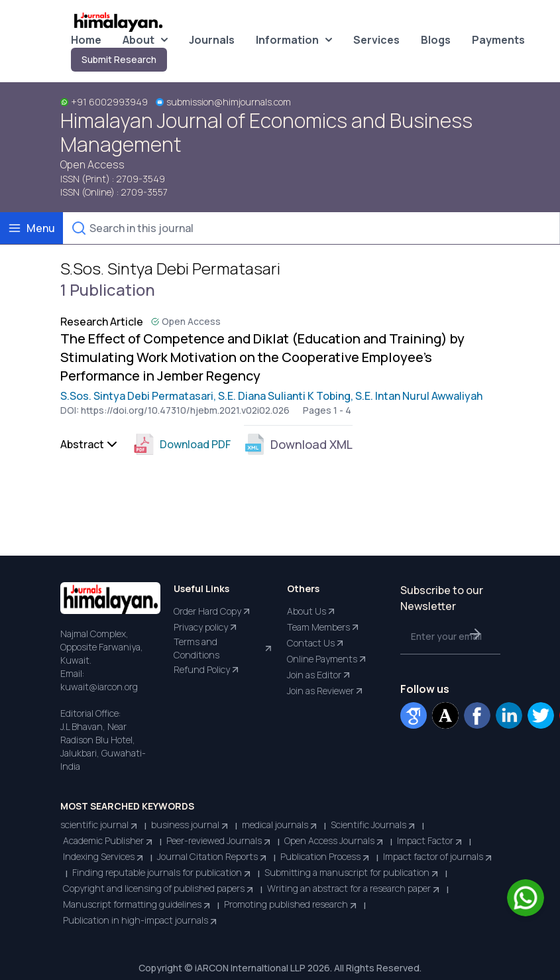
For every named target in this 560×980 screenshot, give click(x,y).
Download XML (298, 444)
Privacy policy (206, 627)
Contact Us (316, 643)
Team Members (324, 627)
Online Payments (327, 659)
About (145, 40)
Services (376, 40)
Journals (212, 40)
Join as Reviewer (326, 691)
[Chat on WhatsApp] (526, 898)
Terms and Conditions (224, 648)
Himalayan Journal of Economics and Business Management (266, 133)
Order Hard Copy (213, 611)
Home (86, 40)
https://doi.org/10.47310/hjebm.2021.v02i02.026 (185, 410)
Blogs (436, 40)
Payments (498, 40)
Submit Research (119, 59)
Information (294, 40)
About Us (312, 611)
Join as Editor (319, 675)
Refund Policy (207, 670)
